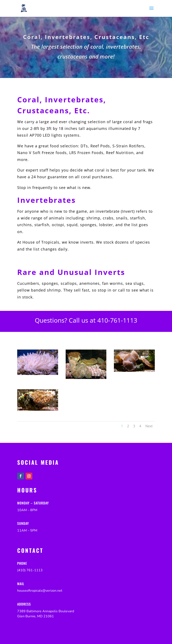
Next (149, 426)
